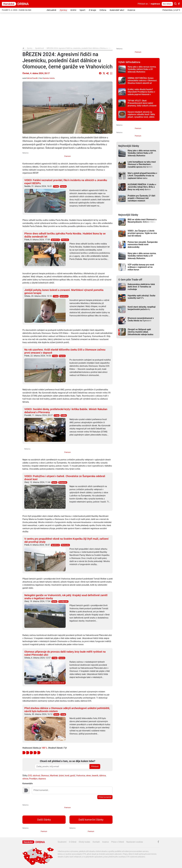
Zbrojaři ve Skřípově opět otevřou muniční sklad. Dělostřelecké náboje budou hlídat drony (140, 333)
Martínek (54, 776)
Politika (64, 415)
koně (67, 776)
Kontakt (96, 842)
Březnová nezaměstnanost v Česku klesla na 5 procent (141, 319)
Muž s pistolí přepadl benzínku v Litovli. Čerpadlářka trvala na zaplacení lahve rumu (142, 176)
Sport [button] (82, 10)
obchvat (36, 776)
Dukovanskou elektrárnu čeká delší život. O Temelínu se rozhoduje (141, 287)
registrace (155, 4)
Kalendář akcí (117, 10)
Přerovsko (65, 240)
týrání (61, 776)
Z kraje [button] (92, 10)
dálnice (102, 776)
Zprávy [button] (63, 10)
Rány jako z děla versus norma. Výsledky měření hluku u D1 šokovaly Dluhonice (142, 69)
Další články (44, 820)
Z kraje (56, 186)
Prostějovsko (63, 602)
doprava (42, 779)
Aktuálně (51, 10)
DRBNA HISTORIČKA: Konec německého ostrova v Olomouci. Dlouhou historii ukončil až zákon (142, 82)
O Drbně (73, 842)
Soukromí (62, 842)
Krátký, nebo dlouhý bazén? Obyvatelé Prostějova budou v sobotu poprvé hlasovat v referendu (141, 93)
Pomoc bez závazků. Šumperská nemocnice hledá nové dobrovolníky (143, 245)
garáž (73, 776)
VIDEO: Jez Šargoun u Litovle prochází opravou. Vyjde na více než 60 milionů (142, 233)
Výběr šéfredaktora (129, 62)
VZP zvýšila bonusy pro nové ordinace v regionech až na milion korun (141, 267)
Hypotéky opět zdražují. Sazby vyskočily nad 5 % (141, 297)
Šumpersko (63, 482)
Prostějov (33, 779)
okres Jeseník (92, 776)
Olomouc (45, 776)
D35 (30, 776)
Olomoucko (65, 545)
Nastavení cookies (135, 842)
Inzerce (131, 10)
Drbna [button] (103, 10)
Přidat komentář (105, 797)
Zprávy (30, 48)
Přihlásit (95, 766)
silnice (25, 779)
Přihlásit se (143, 4)
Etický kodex (84, 842)
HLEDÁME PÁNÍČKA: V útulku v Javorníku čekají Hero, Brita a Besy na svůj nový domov (142, 187)
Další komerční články (91, 820)
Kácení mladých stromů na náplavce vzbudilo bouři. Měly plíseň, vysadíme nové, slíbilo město (141, 116)
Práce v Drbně (118, 842)
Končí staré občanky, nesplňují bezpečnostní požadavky (142, 308)
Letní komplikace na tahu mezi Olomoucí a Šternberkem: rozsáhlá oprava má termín (142, 164)
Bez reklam (167, 4)
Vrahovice (81, 776)
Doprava (63, 186)
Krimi (73, 10)
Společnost (40, 48)
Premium (68, 156)
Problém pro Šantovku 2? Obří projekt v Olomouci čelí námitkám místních (141, 198)
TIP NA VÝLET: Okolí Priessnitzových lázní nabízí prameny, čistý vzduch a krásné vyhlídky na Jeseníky (142, 104)
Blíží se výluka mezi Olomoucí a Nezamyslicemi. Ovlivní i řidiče (142, 221)
